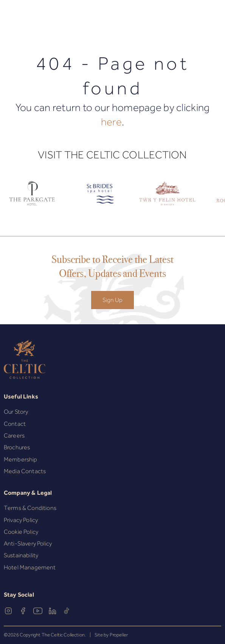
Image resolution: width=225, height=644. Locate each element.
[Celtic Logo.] (100, 199)
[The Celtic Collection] (113, 20)
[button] (26, 20)
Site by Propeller (111, 635)
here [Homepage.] (111, 122)
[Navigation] (9, 20)
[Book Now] (203, 20)
